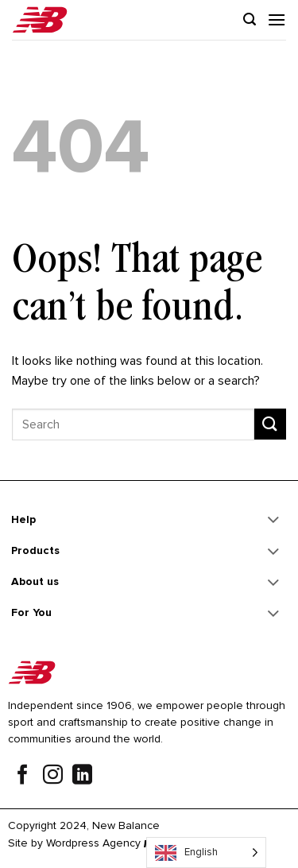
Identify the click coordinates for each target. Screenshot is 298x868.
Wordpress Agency (93, 843)
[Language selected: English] (206, 852)
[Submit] (270, 424)
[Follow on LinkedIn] (82, 777)
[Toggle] (274, 521)
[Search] (250, 19)
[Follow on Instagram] (53, 777)
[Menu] (277, 19)
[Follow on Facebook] (23, 777)
